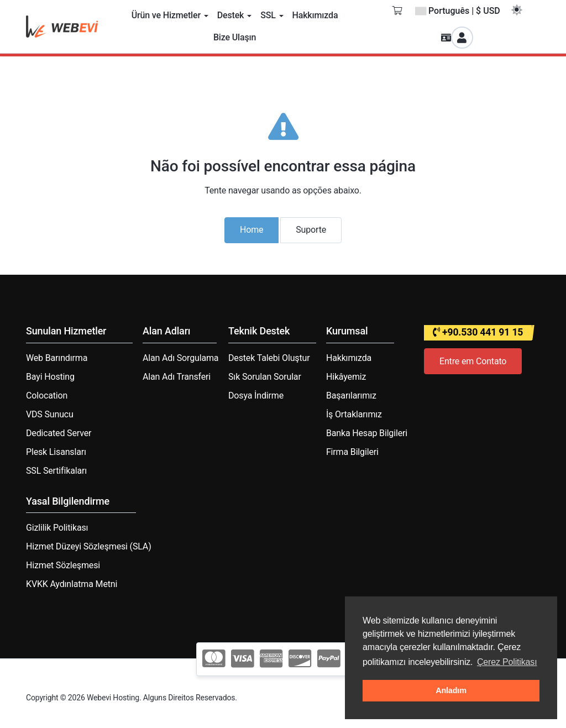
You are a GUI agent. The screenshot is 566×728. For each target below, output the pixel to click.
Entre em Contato (473, 361)
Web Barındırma (57, 358)
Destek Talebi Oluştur (269, 358)
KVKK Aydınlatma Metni (72, 584)
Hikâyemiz (346, 377)
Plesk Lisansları (56, 452)
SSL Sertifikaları (56, 471)
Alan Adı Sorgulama (180, 358)
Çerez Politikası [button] (507, 662)
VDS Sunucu (50, 414)
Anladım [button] (451, 690)
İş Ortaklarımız (354, 414)
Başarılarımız (351, 396)
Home (251, 230)
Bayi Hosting (50, 377)
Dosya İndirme (256, 396)
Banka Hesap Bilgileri (367, 433)
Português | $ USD (458, 11)
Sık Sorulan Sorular (265, 377)
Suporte (311, 230)
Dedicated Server (59, 433)
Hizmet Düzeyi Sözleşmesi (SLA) (89, 546)
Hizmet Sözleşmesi (63, 565)
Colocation (47, 396)
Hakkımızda (349, 358)
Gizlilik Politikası (57, 528)
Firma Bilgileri (352, 452)
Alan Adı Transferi (177, 377)
